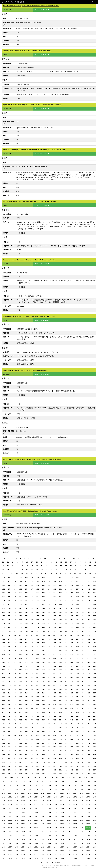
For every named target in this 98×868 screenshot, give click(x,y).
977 (55, 774)
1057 (75, 793)
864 (89, 747)
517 (49, 670)
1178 (82, 824)
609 (89, 689)
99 (90, 574)
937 (21, 766)
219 (94, 600)
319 (83, 624)
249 (72, 608)
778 (83, 728)
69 (42, 570)
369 (77, 635)
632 (26, 697)
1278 (49, 851)
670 (49, 705)
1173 (49, 824)
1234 (55, 839)
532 (38, 674)
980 (72, 774)
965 (83, 770)
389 (94, 639)
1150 (94, 816)
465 (43, 658)
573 (77, 681)
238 (9, 608)
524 (89, 670)
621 (60, 693)
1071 (69, 797)
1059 (88, 793)
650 (32, 701)
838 (38, 743)
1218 (49, 835)
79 (90, 570)
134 (94, 581)
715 (15, 716)
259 (32, 612)
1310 (62, 859)
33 (61, 562)
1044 (88, 789)
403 (77, 643)
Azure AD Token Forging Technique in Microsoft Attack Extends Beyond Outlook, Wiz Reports (34, 150)
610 (94, 689)
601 (43, 689)
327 (32, 627)
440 (94, 651)
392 (15, 643)
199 (77, 597)
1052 (42, 793)
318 (77, 624)
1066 (36, 797)
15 (69, 558)
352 (77, 631)
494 (15, 666)
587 (60, 685)
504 (72, 666)
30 (47, 562)
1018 (16, 785)
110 (55, 577)
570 (60, 681)
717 (26, 716)
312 (43, 624)
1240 (94, 839)
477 (15, 662)
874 (49, 751)
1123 (16, 812)
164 (72, 589)
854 (32, 747)
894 (66, 755)
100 (95, 574)
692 (77, 708)
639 (66, 697)
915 (89, 758)
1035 (29, 789)
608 (83, 689)
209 (38, 600)
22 (8, 562)
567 (43, 681)
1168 (16, 824)
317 (72, 624)
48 (37, 566)
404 (83, 643)
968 (4, 774)
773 (55, 728)
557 (83, 678)
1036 (36, 789)
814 (94, 735)
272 (9, 616)
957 (38, 770)
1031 (3, 789)
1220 (62, 835)
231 (66, 604)
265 (66, 612)
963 (72, 770)
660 (89, 701)
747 (4, 724)
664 (15, 705)
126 (49, 581)
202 (94, 597)
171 (15, 593)
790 (55, 731)
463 (32, 658)
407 (4, 647)
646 (9, 701)
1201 (36, 832)
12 (55, 558)
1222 (75, 835)
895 (72, 755)
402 (72, 643)
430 (38, 651)
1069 (55, 797)
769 (32, 728)
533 (43, 674)
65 (22, 570)
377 (26, 639)
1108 (16, 808)
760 (77, 724)
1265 (62, 847)
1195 (94, 828)
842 (60, 743)
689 (60, 708)
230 (60, 604)
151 (94, 585)
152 (4, 589)
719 (38, 716)
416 (55, 647)
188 (15, 597)
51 (51, 566)
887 (26, 755)
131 (77, 581)
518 (55, 670)
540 (83, 674)
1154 (23, 820)
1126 (36, 812)
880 (83, 751)
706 (60, 712)
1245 (29, 843)
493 (9, 666)
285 (83, 616)
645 (4, 701)
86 (27, 574)
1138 (16, 816)
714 (9, 716)
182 (77, 593)
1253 (82, 843)
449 (49, 654)
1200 (29, 832)
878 (72, 751)
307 (15, 624)
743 (77, 720)
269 (89, 612)
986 (12, 778)
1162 (75, 820)
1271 (3, 851)
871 (32, 751)
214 (66, 600)
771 (43, 728)
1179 (88, 824)
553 (60, 678)
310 (32, 624)
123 (32, 581)
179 (60, 593)
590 (77, 685)
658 (77, 701)
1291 (36, 855)
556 (77, 678)
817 (15, 739)
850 (9, 747)
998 (80, 778)
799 (9, 735)
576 (94, 681)
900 (4, 758)
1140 (29, 816)
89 (41, 574)
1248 (49, 843)
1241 (3, 843)
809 (66, 735)
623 (72, 693)
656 (66, 701)
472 (83, 658)
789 (49, 731)
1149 (88, 816)
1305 (29, 859)
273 (15, 616)
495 (21, 666)
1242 (10, 843)
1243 (16, 843)
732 (15, 720)
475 (4, 662)
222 (15, 604)
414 (43, 647)
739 (55, 720)
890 (43, 755)
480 (32, 662)
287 (94, 616)
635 (43, 697)
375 (15, 639)
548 (32, 678)
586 (55, 685)
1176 (69, 824)
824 (55, 739)
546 (21, 678)
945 (66, 766)
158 (38, 589)
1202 (42, 832)
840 (49, 743)
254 (4, 612)
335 (77, 627)
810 (72, 735)
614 (21, 693)
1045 (94, 789)
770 (38, 728)
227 (43, 604)
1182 (10, 828)
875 (55, 751)
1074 (88, 797)
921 (26, 762)
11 (50, 558)
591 (83, 685)
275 (26, 616)
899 (94, 755)
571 (66, 681)
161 (55, 589)
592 (89, 685)
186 (4, 597)
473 (89, 658)
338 (94, 627)
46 (27, 566)
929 (72, 762)
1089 (88, 801)
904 (26, 758)
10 (45, 558)
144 (55, 585)
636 (49, 697)
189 (21, 597)
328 (38, 627)
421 (83, 647)
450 (55, 654)
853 (26, 747)
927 (60, 762)
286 (89, 616)
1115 (62, 808)
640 (72, 697)
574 (83, 681)
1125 (29, 812)
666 (26, 705)
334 (72, 627)
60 (95, 566)
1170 (29, 824)
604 (60, 689)
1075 (94, 797)
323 (9, 627)
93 (61, 574)
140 (32, 585)
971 (21, 774)
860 (66, 747)
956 (32, 770)
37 (81, 562)
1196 (3, 832)
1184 (23, 828)
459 (9, 658)
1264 (55, 847)
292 (26, 620)
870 (26, 751)
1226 (3, 839)
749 (15, 724)
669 (43, 705)
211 (49, 600)
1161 (69, 820)
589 (72, 685)
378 (32, 639)
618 (43, 693)
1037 (42, 789)
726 (77, 716)
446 (32, 654)
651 (38, 701)
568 (49, 681)
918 (9, 762)
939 (32, 766)
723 (60, 716)
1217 (42, 835)
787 (38, 731)
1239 (88, 839)
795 (83, 731)
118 (4, 581)
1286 (3, 855)
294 (38, 620)
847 (89, 743)
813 (89, 735)
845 (77, 743)
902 (15, 758)
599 (32, 689)
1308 (49, 859)
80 (95, 570)
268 (83, 612)
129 (66, 581)
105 (26, 577)
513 (26, 670)
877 (66, 751)
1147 (75, 816)
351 (72, 631)
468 (60, 658)
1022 (42, 785)
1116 (69, 808)
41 (3, 566)
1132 (75, 812)
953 (15, 770)
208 (32, 600)
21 (3, 562)
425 (9, 651)
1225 (94, 835)
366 (60, 635)
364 (49, 635)
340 (9, 631)
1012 (75, 782)
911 (66, 758)
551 (49, 678)
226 (38, 604)
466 (49, 658)
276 (32, 616)
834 (15, 743)
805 (43, 735)
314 (55, 624)
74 (66, 570)
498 (38, 666)
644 (94, 697)
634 (38, 697)
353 (83, 631)
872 (38, 751)
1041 (69, 789)
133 (89, 581)
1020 (29, 785)
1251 (69, 843)
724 (66, 716)
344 (32, 631)
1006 (36, 782)
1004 (23, 782)
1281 (69, 851)
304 (94, 620)
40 (95, 562)
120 (15, 581)
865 (94, 747)
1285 (94, 851)
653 (49, 701)
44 (18, 566)
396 (38, 643)
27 (32, 562)
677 (89, 705)
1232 (42, 839)
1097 (42, 805)
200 (83, 597)
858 (55, 747)
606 (72, 689)
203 (4, 600)
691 (72, 708)
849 (4, 747)
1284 (88, 851)
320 (89, 624)
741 (66, 720)
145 (60, 585)
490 (89, 662)
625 (83, 693)
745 (89, 720)
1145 (62, 816)
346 (43, 631)
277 (38, 616)
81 (3, 574)
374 (9, 639)
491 (94, 662)
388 (89, 639)
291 (21, 620)
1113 (49, 808)
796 (89, 731)
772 (49, 728)
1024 (55, 785)
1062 (10, 797)
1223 (82, 835)
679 (4, 708)
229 (55, 604)
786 (32, 731)
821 (38, 739)
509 (4, 670)
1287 (10, 855)
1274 (23, 851)
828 (77, 739)
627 (94, 693)
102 (9, 577)
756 (55, 724)
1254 (88, 843)
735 (32, 720)
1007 (42, 782)
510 (9, 670)
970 (15, 774)
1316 (40, 862)
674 (72, 705)
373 (4, 639)
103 (15, 577)
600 (38, 689)
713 (4, 716)
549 (38, 678)
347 (49, 631)
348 (55, 631)
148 (77, 585)
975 (43, 774)
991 (40, 778)
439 (89, 651)
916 (94, 758)
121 (21, 581)
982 (83, 774)
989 (29, 778)
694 (89, 708)
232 (72, 604)
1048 (16, 793)
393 (21, 643)
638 (60, 697)
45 (22, 566)
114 (77, 577)
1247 (42, 843)
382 (55, 639)
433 (55, 651)
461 (21, 658)
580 (21, 685)
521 (72, 670)
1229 (23, 839)
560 (4, 681)
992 (46, 778)
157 (32, 589)
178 (55, 593)
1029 (88, 785)
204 (9, 600)
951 (4, 770)
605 (66, 689)
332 (60, 627)
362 (38, 635)
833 (9, 743)
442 (9, 654)
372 (94, 635)
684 (32, 708)
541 (89, 674)
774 (60, 728)
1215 (29, 835)
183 (83, 593)
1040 (62, 789)
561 (9, 681)
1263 (49, 847)
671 (55, 705)
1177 (75, 824)
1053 (49, 793)
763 (94, 724)
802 (26, 735)
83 (12, 574)
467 (55, 658)
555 (72, 678)
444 (21, 654)
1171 (36, 824)
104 (21, 577)
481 (38, 662)
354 (89, 631)
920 (21, 762)
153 (9, 589)
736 (38, 720)
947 (77, 766)
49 (42, 566)
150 (89, 585)
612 (9, 693)
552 (55, 678)
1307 (42, 859)
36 (76, 562)
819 (26, 739)
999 (86, 778)
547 (26, 678)
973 (32, 774)
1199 (23, 832)
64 (18, 570)
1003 (16, 782)
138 (21, 585)
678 (94, 705)
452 (66, 654)
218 (89, 600)
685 (38, 708)
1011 (69, 782)
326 (26, 627)
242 (32, 608)
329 (43, 627)
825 (60, 739)
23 (13, 562)
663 (9, 705)
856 (43, 747)
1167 (10, 824)
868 (15, 751)
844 (72, 743)
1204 (55, 832)
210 (43, 600)
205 (15, 600)
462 (26, 658)
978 (60, 774)
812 (83, 735)
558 (89, 678)
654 (55, 701)
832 (4, 743)
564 (26, 681)
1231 (36, 839)
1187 (42, 828)
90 (46, 574)
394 (26, 643)
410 (21, 647)
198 (72, 597)
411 (26, 647)
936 (15, 766)
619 (49, 693)
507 (89, 666)
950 (94, 766)
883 (4, 755)
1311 (69, 859)
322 (4, 627)
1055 (62, 793)
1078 (16, 801)
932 (89, 762)
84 (17, 574)
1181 (3, 828)
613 (15, 693)
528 (15, 674)
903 (21, 758)
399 (55, 643)
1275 (29, 851)
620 (55, 693)
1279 (55, 851)
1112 (42, 808)
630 (15, 697)
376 (21, 639)
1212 (10, 835)
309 (26, 624)
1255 (94, 843)
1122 (10, 812)
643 (89, 697)
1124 (23, 812)
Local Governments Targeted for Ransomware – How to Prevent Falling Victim (29, 316)
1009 (55, 782)
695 (94, 708)
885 (15, 755)
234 (83, 604)
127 (55, 581)
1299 (88, 855)
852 (21, 747)
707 (66, 712)
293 (32, 620)
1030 (94, 785)
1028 (82, 785)
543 (4, 678)
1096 (36, 805)
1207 (75, 832)
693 (83, 708)
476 (9, 662)
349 (60, 631)
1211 (3, 835)
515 (38, 670)
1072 (75, 797)
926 (55, 762)
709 (77, 712)
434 (60, 651)
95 (70, 574)
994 (57, 778)
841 (55, 743)
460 (15, 658)
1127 (42, 812)
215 (72, 600)
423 (94, 647)
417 (60, 647)
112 (66, 577)
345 (38, 631)
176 (43, 593)
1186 (36, 828)
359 (21, 635)
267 (77, 612)
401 (66, 643)
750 (21, 724)
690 (66, 708)
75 (71, 570)
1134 (88, 812)
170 (9, 593)
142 (43, 585)
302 (83, 620)
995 (63, 778)
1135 (94, 812)
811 (77, 735)
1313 (82, 859)
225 (32, 604)
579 (15, 685)
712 (94, 712)
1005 (29, 782)
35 (71, 562)
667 (32, 705)
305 (4, 624)
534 (49, 674)
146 (66, 585)
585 (49, 685)
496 (26, 666)
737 (43, 720)
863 (83, 747)
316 (66, 624)
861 (72, 747)
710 (83, 712)
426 (15, 651)
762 (89, 724)
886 (21, 755)
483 (49, 662)
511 (15, 670)
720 (43, 716)
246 (55, 608)
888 (32, 755)
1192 (75, 828)
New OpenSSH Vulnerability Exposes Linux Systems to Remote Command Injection (31, 6)
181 (72, 593)
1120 (94, 808)
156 (26, 589)
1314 (88, 859)
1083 (49, 801)
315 (60, 624)
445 (26, 654)
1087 (75, 801)
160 (49, 589)
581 (26, 685)
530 (26, 674)
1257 (10, 847)
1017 (10, 785)
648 (21, 701)
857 (49, 747)
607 (77, 689)
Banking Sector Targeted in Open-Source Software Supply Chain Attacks (27, 51)
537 (66, 674)
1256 (3, 847)
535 (55, 674)
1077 (10, 801)
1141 (36, 816)
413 (38, 647)
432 (49, 651)
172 (21, 593)
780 (94, 728)
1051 (36, 793)
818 (21, 739)
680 (9, 708)
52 (56, 566)
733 (21, 720)
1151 (3, 820)
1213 (16, 835)
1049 (23, 793)
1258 (16, 847)
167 (89, 589)
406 (94, 643)
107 (38, 577)
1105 (94, 805)
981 (77, 774)
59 (90, 566)
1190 (62, 828)
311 (38, 624)
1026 (69, 785)
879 (77, 751)
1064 (23, 797)
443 (15, 654)
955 (26, 770)
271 (4, 616)
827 (72, 739)
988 (23, 778)
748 (9, 724)
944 (60, 766)
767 (21, 728)
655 (60, 701)
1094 (23, 805)
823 (49, 739)
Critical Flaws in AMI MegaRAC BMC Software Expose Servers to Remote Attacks (30, 511)
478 (21, 662)
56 (76, 566)
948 (83, 766)
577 (4, 685)
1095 (29, 805)
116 (89, 577)
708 (72, 712)
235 (89, 604)
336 (83, 627)
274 (21, 616)
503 (66, 666)
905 (32, 758)
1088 (82, 801)
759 (72, 724)
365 (55, 635)
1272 (10, 851)
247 (60, 608)
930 (77, 762)
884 (9, 755)
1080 (29, 801)
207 (26, 600)
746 (94, 720)
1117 (75, 808)
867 (9, 751)
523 (83, 670)
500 (49, 666)
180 (66, 593)
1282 (75, 851)
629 (9, 697)
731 (9, 720)
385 (72, 639)
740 (60, 720)
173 (26, 593)
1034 (23, 789)
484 (55, 662)
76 (76, 570)
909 (55, 758)
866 (4, 751)
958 (43, 770)
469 (66, 658)
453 (72, 654)
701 (32, 712)
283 (72, 616)
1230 (29, 839)
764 (4, 728)
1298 (82, 855)
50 (47, 566)
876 (60, 751)
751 (26, 724)
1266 (69, 847)
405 (89, 643)
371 (89, 635)
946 (72, 766)
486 (66, 662)
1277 (42, 851)
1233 (49, 839)
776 (72, 728)
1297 (75, 855)
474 (94, 658)
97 (80, 574)
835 (21, 743)
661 (94, 701)
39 (90, 562)
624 (77, 693)
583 (38, 685)
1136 (3, 816)
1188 (49, 828)
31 (51, 562)
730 (4, 720)
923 (38, 762)
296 (49, 620)
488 (77, 662)
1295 (62, 855)
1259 (23, 847)
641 (77, 697)
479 (26, 662)
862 (77, 747)
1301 (3, 859)
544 (9, 678)
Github (94, 2)
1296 (69, 855)
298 (60, 620)
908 (49, 758)
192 (38, 597)
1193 (82, 828)
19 (88, 558)
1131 (69, 812)
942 (49, 766)
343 (26, 631)
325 (21, 627)
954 (21, 770)
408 (9, 647)
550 (43, 678)
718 (32, 716)
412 (32, 647)
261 (43, 612)
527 (9, 674)
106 (32, 577)
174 (32, 593)
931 (83, 762)
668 (38, 705)
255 (9, 612)
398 (49, 643)
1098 (49, 805)
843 (66, 743)
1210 (94, 832)
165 (77, 589)
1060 (94, 793)
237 (4, 608)
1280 (62, 851)
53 (61, 566)
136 (9, 585)
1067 (42, 797)
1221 (69, 835)
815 (4, 739)
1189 (55, 828)
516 (43, 670)
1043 (82, 789)
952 (9, 770)
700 (26, 712)
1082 (42, 801)
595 (9, 689)
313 (49, 624)
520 (66, 670)
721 (49, 716)
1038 (49, 789)
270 (94, 612)
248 (66, 608)
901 (9, 758)
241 (26, 608)
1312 (75, 859)
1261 (36, 847)
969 (9, 774)
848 (94, 743)
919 (15, 762)
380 (43, 639)
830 (89, 739)
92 (56, 574)
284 (77, 616)
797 (94, 731)
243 (38, 608)
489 (83, 662)
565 (32, 681)
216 (77, 600)
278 (43, 616)
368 (72, 635)
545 (15, 678)
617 (38, 693)
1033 (16, 789)
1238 (82, 839)
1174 (55, 824)
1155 (29, 820)
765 (9, 728)
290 (15, 620)
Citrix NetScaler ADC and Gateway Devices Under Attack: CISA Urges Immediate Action (32, 459)
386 (77, 639)
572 (72, 681)
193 (43, 597)
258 (26, 612)
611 (4, 693)
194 (49, 597)
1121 (3, 812)
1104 (88, 805)
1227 (10, 839)
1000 (92, 778)
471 (77, 658)
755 (49, 724)
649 (26, 701)
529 (21, 674)
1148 (82, 816)
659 (83, 701)
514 (32, 670)
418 (66, 647)
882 (94, 751)
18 (84, 558)
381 (49, 639)
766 (15, 728)
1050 (29, 793)
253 (94, 608)
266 (72, 612)
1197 (10, 832)
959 (49, 770)
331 (55, 627)
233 (77, 604)
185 (94, 593)
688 (55, 708)
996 (68, 778)
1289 (23, 855)
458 (4, 658)
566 (38, 681)
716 (21, 716)
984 (94, 774)
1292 (42, 855)
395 (32, 643)
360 (26, 635)
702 (38, 712)
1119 (88, 808)
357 (9, 635)
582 (32, 685)
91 (51, 574)
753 (38, 724)
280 (55, 616)
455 (83, 654)
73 (61, 570)
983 (89, 774)
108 (43, 577)
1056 (69, 793)
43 (13, 566)
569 (55, 681)
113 (72, 577)
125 (43, 581)
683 (26, 708)
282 (66, 616)
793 (72, 731)
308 (21, 624)
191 (32, 597)
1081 (36, 801)
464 (38, 658)
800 (15, 735)
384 (66, 639)
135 (4, 585)
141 (38, 585)
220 (4, 604)
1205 (62, 832)
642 (83, 697)
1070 (62, 797)
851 (15, 747)
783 (15, 731)
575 (89, 681)
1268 (82, 847)
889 (38, 755)
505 (77, 666)
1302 (10, 859)
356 (4, 635)
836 (26, 743)
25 (22, 562)
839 (43, 743)
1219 (55, 835)
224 (26, 604)
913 (77, 758)
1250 (62, 843)
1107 (10, 808)
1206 (69, 832)
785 (26, 731)
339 (4, 631)
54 (66, 566)
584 (43, 685)
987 (17, 778)
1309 (55, 859)
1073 (82, 797)
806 (49, 735)
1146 (69, 816)
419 (72, 647)
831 (94, 739)
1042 (75, 789)
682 (21, 708)
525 (94, 670)
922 (32, 762)
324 (15, 627)
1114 (55, 808)
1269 (88, 847)
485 (60, 662)
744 (83, 720)
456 (89, 654)
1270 (94, 847)
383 (60, 639)
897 (83, 755)
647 (15, 701)
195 (55, 597)
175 (38, 593)
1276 (36, 851)
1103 (82, 805)
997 (74, 778)
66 (27, 570)
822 (43, 739)
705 (55, 712)
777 (77, 728)
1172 (42, 824)
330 (49, 627)
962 (66, 770)
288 (4, 620)
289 (9, 620)
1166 (3, 824)
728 (89, 716)
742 (72, 720)
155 (21, 589)
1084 (55, 801)
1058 (82, 793)
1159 (55, 820)
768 (26, 728)
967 (94, 770)
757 (60, 724)
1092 (10, 805)
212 (55, 600)
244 (43, 608)
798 (4, 735)
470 (72, 658)
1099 (55, 805)
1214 (23, 835)
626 (89, 693)
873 (43, 751)
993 (51, 778)
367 (66, 635)
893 (60, 755)
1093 (16, 805)
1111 (36, 808)
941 (43, 766)
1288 (16, 855)
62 (8, 570)
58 (85, 566)
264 (60, 612)
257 (21, 612)
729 (94, 716)
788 (43, 731)
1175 (62, 824)
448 (43, 654)
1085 (62, 801)
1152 (10, 820)
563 (21, 681)
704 (49, 712)
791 (60, 731)
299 (66, 620)
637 (55, 697)
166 (83, 589)
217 (83, 600)
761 (83, 724)
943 (55, 766)
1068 (49, 797)
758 (66, 724)
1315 (94, 859)
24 (18, 562)
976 (49, 774)
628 (4, 697)
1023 (49, 785)
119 (9, 581)
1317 (47, 862)
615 (26, 693)
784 (21, 731)
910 (60, 758)
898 (89, 755)
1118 (82, 808)
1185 (29, 828)
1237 (75, 839)
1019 (23, 785)
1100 (62, 805)
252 (89, 608)
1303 (16, 859)
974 (38, 774)
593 (94, 685)
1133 (82, 812)
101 (4, 577)
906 (38, 758)
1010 (62, 782)
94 (66, 574)
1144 (55, 816)
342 (21, 631)
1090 (94, 801)
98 (85, 574)
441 (4, 654)
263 (55, 612)
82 (7, 574)
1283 (82, 851)
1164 (88, 820)
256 (15, 612)
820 (32, 739)
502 (60, 666)
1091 (3, 805)
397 (43, 643)
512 (21, 670)
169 (4, 593)
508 (94, 666)
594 (4, 689)
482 (43, 662)
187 (9, 597)
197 (66, 597)
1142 (42, 816)
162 (60, 589)
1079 (23, 801)
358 (15, 635)
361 (32, 635)
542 (94, 674)
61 (3, 570)
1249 (55, 843)
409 (15, 647)
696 (4, 712)
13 (59, 558)
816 (9, 739)
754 (43, 724)
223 (21, 604)
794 (77, 731)
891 (49, 755)
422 (89, 647)
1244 (23, 843)
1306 (36, 859)
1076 (3, 801)
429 (32, 651)
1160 (62, 820)
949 (89, 766)
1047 (10, 793)
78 (85, 570)
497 (32, 666)
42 (8, 566)
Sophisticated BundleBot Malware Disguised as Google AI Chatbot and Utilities (29, 260)
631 (21, 697)
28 (37, 562)
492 (4, 666)
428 (26, 651)
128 (60, 581)
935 (9, 766)
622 (66, 693)
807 (55, 735)
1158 (49, 820)
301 (77, 620)
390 (4, 643)
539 (77, 674)
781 (4, 731)
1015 (94, 782)
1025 (62, 785)
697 (9, 712)
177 (49, 593)
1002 (10, 782)
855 (38, 747)
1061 (3, 797)
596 (15, 689)
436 (72, 651)
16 (74, 558)
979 (66, 774)
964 (77, 770)
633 (32, 697)
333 (66, 627)
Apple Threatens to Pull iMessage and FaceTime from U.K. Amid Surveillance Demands (32, 105)
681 (15, 708)
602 (49, 689)
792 (66, 731)
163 (66, 589)
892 (55, 755)
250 (77, 608)
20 (93, 558)
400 (60, 643)
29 (42, 562)
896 (77, 755)
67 (32, 570)
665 (21, 705)
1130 (62, 812)
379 (38, 639)
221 (9, 604)
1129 (55, 812)
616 (32, 693)
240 (21, 608)
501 (55, 666)
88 (36, 574)
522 (77, 670)
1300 (94, 855)
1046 (3, 793)
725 (72, 716)
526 (4, 674)
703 (43, 712)
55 (71, 566)
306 (9, 624)
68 (37, 570)
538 (72, 674)
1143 (49, 816)
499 (43, 666)
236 (94, 604)
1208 (82, 832)
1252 (75, 843)
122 (26, 581)
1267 (75, 847)
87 (32, 574)
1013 (82, 782)
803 (32, 735)
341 (15, 631)
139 (26, 585)
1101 (69, 805)
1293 (49, 855)
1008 (49, 782)
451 (60, 654)
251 (83, 608)
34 (66, 562)
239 (15, 608)
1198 (16, 832)
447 (38, 654)
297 (55, 620)
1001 (3, 782)
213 (60, 600)
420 (77, 647)
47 (32, 566)
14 (64, 558)
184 (89, 593)
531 (32, 674)
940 (38, 766)
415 (49, 647)
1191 (69, 828)
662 (4, 705)
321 (94, 624)
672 (60, 705)
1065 (29, 797)
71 (51, 570)
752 (32, 724)
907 (43, 758)
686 (43, 708)
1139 (23, 816)
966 (89, 770)
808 (60, 735)
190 (26, 597)
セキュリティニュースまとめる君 (13, 2)
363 (43, 635)
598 (26, 689)
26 (27, 562)
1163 (82, 820)
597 (21, 689)
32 (56, 562)
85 (22, 574)
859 (60, 747)
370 (83, 635)
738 (49, 720)
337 (89, 627)
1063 (16, 797)
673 (66, 705)
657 (72, 701)
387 (83, 639)
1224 (88, 835)
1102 (75, 805)
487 (72, 662)
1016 (3, 785)
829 (83, 739)
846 (83, 743)
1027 (75, 785)
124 (38, 581)
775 (66, 728)
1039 (55, 789)
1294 (55, 855)
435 (66, 651)
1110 (29, 808)
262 (49, 612)
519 (60, 670)
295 (43, 620)
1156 (36, 820)
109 (49, 577)
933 (94, 762)
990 (34, 778)
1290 (29, 855)
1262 (42, 847)
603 (55, 689)
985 (6, 778)
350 (66, 631)
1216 (36, 835)
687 (49, 708)
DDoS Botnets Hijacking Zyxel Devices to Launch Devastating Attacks (26, 370)
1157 (42, 820)
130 (72, 581)
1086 (69, 801)
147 (72, 585)
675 (77, 705)
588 (66, 685)
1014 (88, 782)
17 (79, 558)
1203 (49, 832)
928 (66, 762)
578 (9, 685)
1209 (88, 832)
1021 (36, 785)
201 (89, 597)
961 (60, 770)
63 (13, 570)
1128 (49, 812)
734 (26, 720)
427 (21, 651)
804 (38, 735)
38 (85, 562)
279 (49, 616)
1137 (10, 816)
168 (94, 589)
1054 (55, 793)
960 (55, 770)
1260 (29, 847)
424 (4, 651)
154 (15, 589)
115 (83, 577)
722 (55, 716)
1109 (23, 808)
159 (43, 589)
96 (75, 574)
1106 (3, 808)
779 (89, 728)
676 (83, 705)
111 (60, 577)
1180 (94, 824)
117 (94, 577)
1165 (94, 820)
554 (66, 678)
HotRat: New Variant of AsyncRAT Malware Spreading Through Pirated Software (30, 201)
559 (94, 678)
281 (60, 616)
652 (43, 701)
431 (43, 651)
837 (32, 743)
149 (83, 585)
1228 (16, 839)
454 (77, 654)
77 (81, 570)
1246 (36, 843)
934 (4, 766)
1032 (10, 789)
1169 (23, 824)
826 (66, 739)
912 (72, 758)
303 (89, 620)
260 (38, 612)
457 (94, 654)
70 (47, 570)
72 (56, 570)
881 (89, 751)
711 (89, 712)
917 (4, 762)
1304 (23, 859)
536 (60, 674)
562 (15, 681)
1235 (62, 839)
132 (83, 581)
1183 (16, 828)
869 (21, 751)
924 (43, 762)
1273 (16, 851)
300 (72, 620)
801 (21, 735)
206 (21, 600)
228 (49, 604)
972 (26, 774)
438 (83, 651)
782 (9, 731)
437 (77, 651)
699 (21, 712)
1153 (16, 820)
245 (49, 608)
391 (9, 643)
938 (26, 766)
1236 (69, 839)
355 (94, 631)
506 (83, 666)
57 (81, 566)
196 (60, 597)
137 (15, 585)
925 (49, 762)
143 (49, 585)
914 (83, 758)
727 (83, 716)
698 (15, 712)
